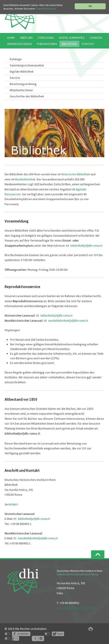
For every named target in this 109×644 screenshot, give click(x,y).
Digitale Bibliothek (22, 72)
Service (15, 78)
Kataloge (16, 59)
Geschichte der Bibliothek (27, 96)
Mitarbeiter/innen (21, 90)
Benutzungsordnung (23, 84)
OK (90, 6)
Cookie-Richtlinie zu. (46, 9)
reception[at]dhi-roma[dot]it (75, 608)
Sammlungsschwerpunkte (27, 65)
